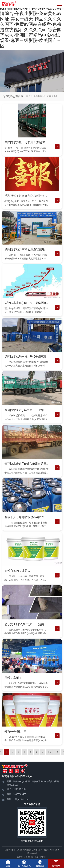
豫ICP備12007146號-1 (36, 857)
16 (57, 752)
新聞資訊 (39, 96)
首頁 (28, 96)
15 (49, 752)
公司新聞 (52, 96)
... (42, 752)
